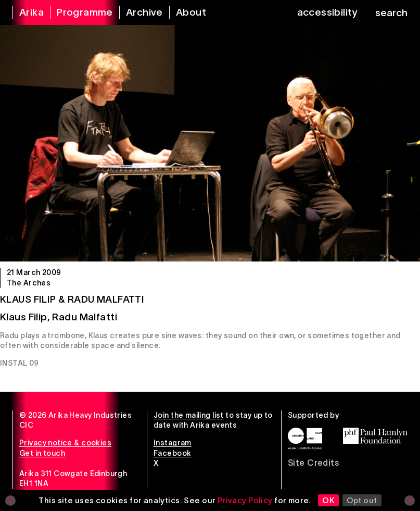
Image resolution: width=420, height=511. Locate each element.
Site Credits (313, 463)
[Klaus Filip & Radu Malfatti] (210, 143)
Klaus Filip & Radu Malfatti (72, 299)
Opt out (362, 500)
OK (328, 500)
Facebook (172, 453)
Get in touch (42, 453)
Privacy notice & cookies (65, 443)
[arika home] (25, 13)
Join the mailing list (189, 415)
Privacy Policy (245, 500)
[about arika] (184, 13)
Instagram (173, 443)
